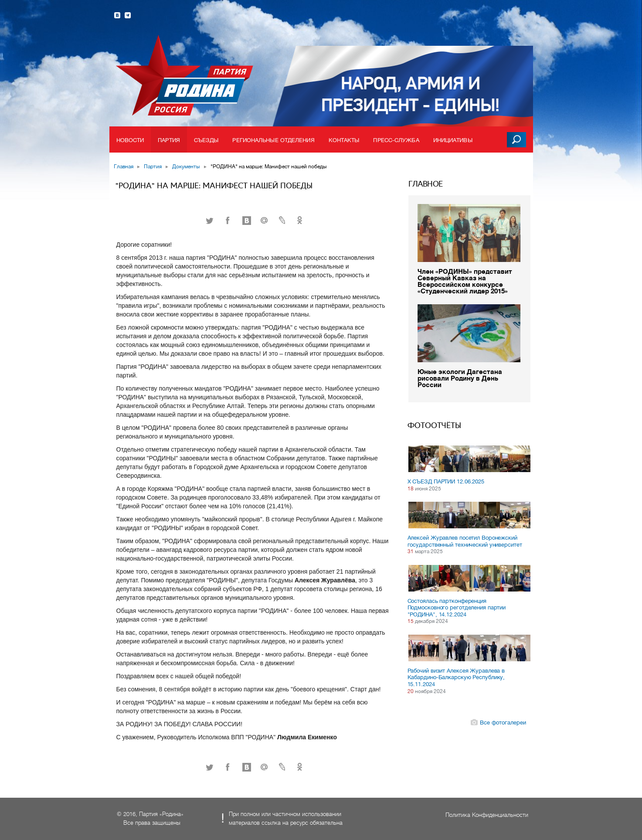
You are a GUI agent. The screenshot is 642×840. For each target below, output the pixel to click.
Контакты (344, 140)
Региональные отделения (273, 140)
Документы (186, 167)
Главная (124, 167)
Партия (169, 140)
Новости (130, 140)
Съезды (206, 140)
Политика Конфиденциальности (487, 815)
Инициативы (453, 140)
